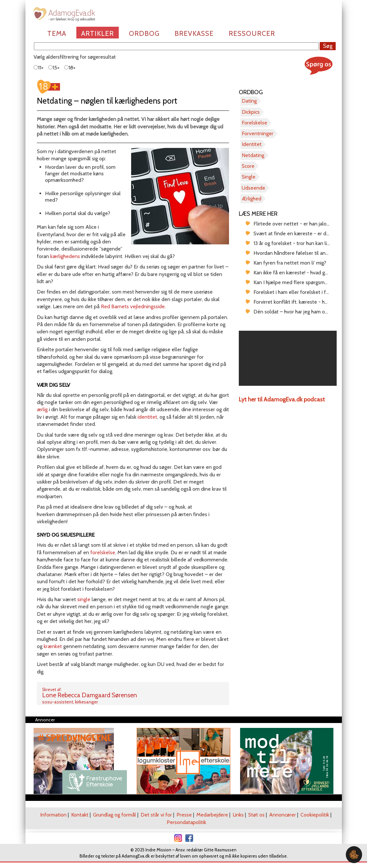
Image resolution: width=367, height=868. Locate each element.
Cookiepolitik (315, 815)
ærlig (42, 409)
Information (53, 815)
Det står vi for (156, 815)
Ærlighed (252, 199)
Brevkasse (194, 33)
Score (248, 166)
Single (249, 177)
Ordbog (144, 33)
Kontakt (80, 815)
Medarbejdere (212, 815)
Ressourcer (252, 33)
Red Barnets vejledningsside (133, 306)
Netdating (253, 155)
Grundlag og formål (115, 815)
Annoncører (283, 815)
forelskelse (103, 552)
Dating (249, 101)
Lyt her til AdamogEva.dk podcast (282, 399)
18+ (70, 68)
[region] (288, 358)
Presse (184, 815)
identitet (147, 417)
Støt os (256, 815)
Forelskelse (254, 123)
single (84, 599)
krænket (53, 646)
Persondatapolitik (186, 822)
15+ (54, 68)
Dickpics (251, 112)
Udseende (253, 188)
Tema (57, 33)
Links (238, 815)
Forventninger (258, 133)
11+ (39, 68)
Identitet (252, 144)
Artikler (98, 33)
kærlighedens (65, 256)
